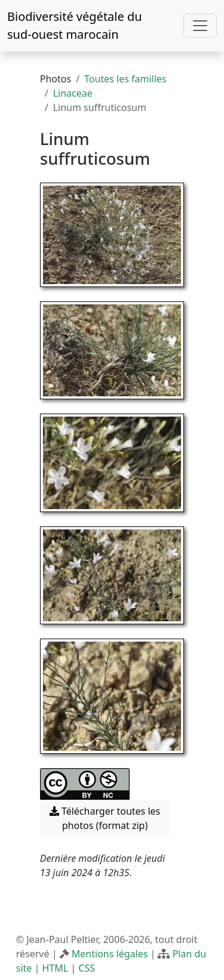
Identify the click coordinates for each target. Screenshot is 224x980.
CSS (87, 968)
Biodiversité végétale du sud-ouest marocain (75, 25)
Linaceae (73, 93)
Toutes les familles (125, 79)
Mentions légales (110, 954)
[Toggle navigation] (200, 26)
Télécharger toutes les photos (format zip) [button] (105, 818)
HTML (55, 968)
